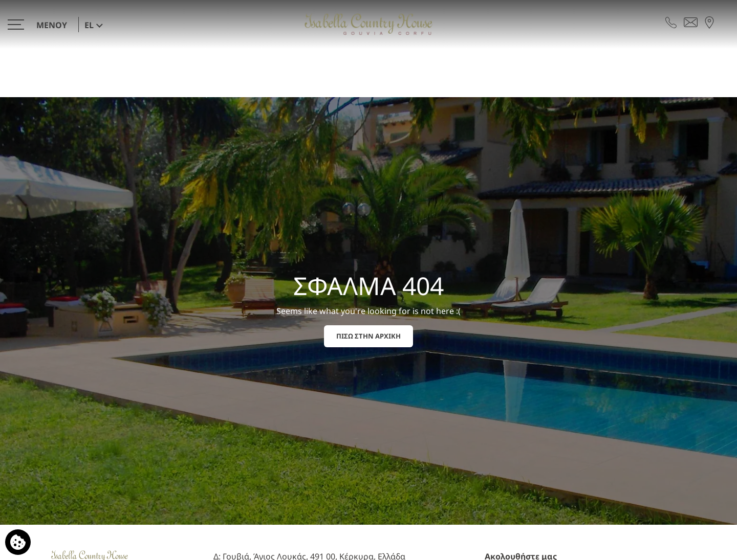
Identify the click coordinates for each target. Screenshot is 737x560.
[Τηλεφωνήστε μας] (671, 21)
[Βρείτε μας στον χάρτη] (709, 21)
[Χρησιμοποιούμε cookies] (18, 542)
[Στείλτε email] (691, 21)
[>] (40, 24)
